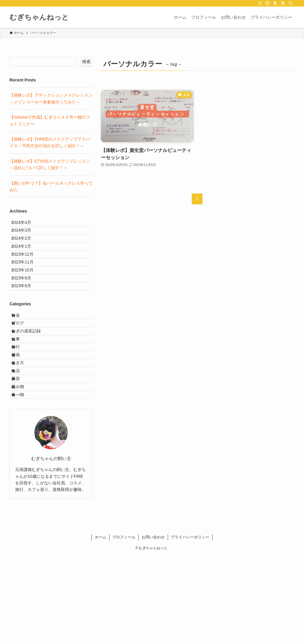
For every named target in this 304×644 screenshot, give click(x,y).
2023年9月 (26, 311)
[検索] (291, 3)
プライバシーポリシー (190, 625)
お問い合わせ (153, 625)
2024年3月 (26, 237)
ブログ (23, 370)
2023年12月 (27, 274)
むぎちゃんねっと (39, 17)
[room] (275, 3)
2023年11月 (27, 286)
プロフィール (124, 625)
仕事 (21, 394)
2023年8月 (26, 323)
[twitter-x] (260, 3)
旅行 (21, 406)
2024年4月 (26, 224)
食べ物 (23, 481)
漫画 (21, 419)
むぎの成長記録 (31, 382)
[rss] (283, 3)
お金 (21, 357)
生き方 (23, 431)
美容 (21, 456)
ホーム (100, 625)
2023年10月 (27, 299)
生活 (21, 444)
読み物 (23, 468)
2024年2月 (26, 249)
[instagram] (267, 3)
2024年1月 (26, 262)
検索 (86, 62)
